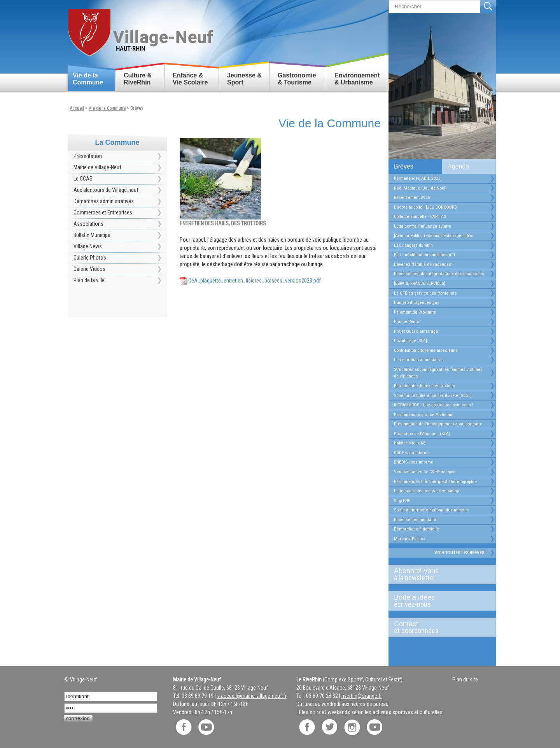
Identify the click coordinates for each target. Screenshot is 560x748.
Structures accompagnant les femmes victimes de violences (438, 373)
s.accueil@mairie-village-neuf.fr (252, 696)
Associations (88, 224)
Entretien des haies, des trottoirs (425, 386)
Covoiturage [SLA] (410, 341)
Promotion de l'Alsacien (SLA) (422, 434)
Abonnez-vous (439, 574)
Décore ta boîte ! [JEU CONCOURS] (426, 207)
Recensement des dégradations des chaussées (439, 274)
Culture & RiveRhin (138, 79)
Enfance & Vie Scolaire (190, 79)
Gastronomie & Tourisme (297, 79)
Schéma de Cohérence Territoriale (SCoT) (433, 395)
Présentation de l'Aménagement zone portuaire (438, 424)
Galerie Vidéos (89, 269)
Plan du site (465, 680)
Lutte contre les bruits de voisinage (427, 491)
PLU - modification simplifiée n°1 (425, 255)
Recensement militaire (415, 520)
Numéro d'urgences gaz (417, 302)
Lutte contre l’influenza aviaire (423, 226)
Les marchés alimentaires (419, 360)
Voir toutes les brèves (459, 553)
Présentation (88, 156)
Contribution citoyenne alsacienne (426, 350)
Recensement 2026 (412, 197)
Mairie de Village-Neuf (97, 167)
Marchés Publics (410, 539)
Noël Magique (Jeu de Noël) (420, 188)
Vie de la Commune (88, 79)
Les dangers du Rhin (413, 245)
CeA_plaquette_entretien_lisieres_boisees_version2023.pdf (255, 281)
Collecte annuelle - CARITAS (420, 216)
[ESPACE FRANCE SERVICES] (420, 283)
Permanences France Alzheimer (424, 414)
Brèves (404, 166)
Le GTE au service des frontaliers (425, 293)
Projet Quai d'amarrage (416, 331)
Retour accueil (140, 30)
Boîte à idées (439, 601)
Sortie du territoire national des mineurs (432, 510)
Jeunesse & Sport (244, 79)
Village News (88, 246)
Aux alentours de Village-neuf (106, 190)
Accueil (77, 108)
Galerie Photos (90, 258)
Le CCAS (83, 179)
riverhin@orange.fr (362, 696)
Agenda (458, 166)
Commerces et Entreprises (103, 212)
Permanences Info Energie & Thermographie (435, 481)
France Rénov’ (407, 321)
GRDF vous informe (412, 453)
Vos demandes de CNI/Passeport (425, 472)
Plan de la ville (89, 280)
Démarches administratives (104, 201)
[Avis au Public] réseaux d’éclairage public (434, 235)
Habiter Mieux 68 (410, 443)
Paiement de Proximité (415, 312)
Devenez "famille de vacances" (423, 264)
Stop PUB (402, 500)
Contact (439, 627)
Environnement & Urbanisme (357, 79)
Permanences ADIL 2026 (417, 178)
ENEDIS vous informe (414, 462)
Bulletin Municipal (93, 235)
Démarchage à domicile (416, 529)
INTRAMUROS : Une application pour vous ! (434, 405)
